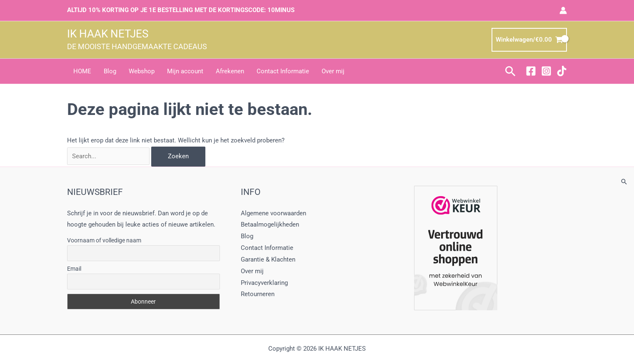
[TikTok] (562, 71)
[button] (510, 71)
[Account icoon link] (563, 10)
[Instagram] (546, 71)
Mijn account (185, 71)
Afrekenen (230, 71)
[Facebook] (531, 71)
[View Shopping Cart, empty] (529, 40)
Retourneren (258, 294)
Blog (110, 71)
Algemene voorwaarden (273, 213)
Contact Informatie (283, 71)
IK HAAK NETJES (108, 34)
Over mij (333, 71)
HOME (82, 71)
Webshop (142, 71)
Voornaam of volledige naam (104, 240)
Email (74, 269)
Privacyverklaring (264, 283)
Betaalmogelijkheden (270, 224)
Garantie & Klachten (268, 259)
